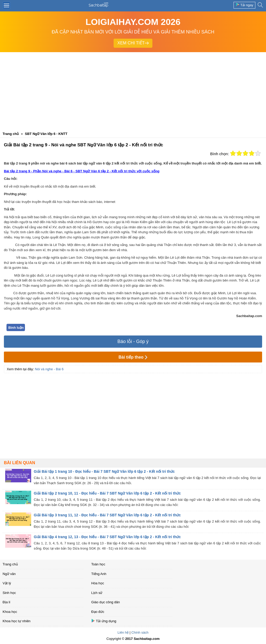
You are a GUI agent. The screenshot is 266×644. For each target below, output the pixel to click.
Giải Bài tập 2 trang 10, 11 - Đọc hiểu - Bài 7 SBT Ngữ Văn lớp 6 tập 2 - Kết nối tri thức (107, 493)
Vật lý (7, 583)
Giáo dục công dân (105, 602)
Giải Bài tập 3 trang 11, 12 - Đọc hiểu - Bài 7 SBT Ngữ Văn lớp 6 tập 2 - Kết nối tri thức (107, 515)
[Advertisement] (133, 91)
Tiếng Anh (99, 574)
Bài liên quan (19, 463)
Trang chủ (10, 564)
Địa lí (6, 602)
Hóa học (98, 583)
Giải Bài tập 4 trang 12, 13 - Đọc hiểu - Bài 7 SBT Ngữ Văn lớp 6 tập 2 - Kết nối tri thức (107, 537)
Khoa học (10, 612)
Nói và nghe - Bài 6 (49, 369)
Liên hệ (123, 632)
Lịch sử (97, 593)
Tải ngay (244, 5)
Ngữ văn (9, 574)
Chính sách (140, 632)
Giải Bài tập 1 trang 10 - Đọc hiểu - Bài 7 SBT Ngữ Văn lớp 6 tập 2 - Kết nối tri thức (104, 471)
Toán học (98, 564)
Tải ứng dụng (104, 621)
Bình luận (16, 328)
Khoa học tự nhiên (16, 621)
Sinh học (9, 593)
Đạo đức (98, 612)
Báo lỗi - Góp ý (133, 341)
